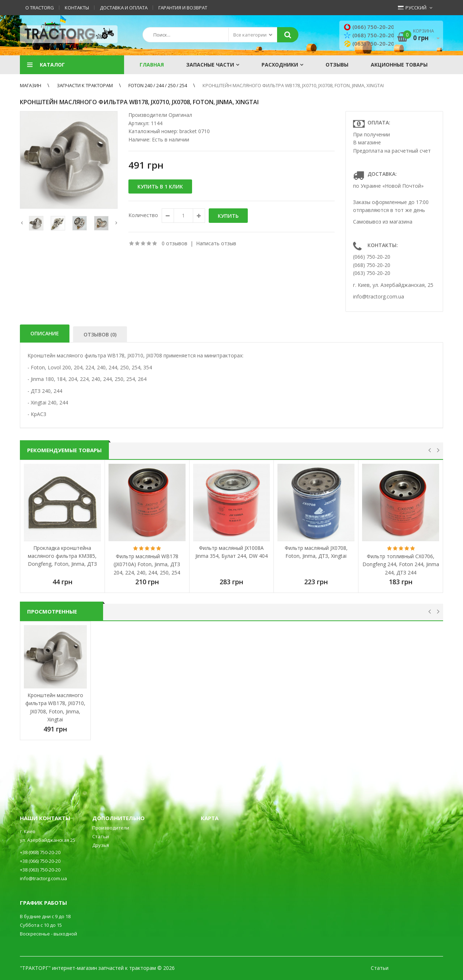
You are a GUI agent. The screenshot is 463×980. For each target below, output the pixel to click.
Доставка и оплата (124, 8)
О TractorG (40, 8)
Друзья (101, 845)
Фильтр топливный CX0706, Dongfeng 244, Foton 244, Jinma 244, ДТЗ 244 (401, 564)
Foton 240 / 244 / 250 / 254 (158, 85)
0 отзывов (175, 243)
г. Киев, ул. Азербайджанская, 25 (393, 285)
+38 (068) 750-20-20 (40, 852)
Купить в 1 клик (160, 186)
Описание (45, 333)
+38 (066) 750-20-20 (40, 861)
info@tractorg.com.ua (379, 296)
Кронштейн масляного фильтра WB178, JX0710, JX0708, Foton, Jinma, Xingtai (293, 85)
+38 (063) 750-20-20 (40, 870)
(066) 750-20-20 (370, 27)
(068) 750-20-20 (370, 35)
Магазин (31, 85)
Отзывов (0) (100, 334)
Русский (412, 8)
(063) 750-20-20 (370, 43)
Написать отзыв (216, 243)
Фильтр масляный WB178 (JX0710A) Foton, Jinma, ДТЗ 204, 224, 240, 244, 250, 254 (147, 564)
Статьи (101, 836)
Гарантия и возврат (183, 8)
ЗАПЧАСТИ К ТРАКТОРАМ (85, 85)
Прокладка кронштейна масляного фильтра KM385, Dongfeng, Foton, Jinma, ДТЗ (62, 556)
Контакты (77, 8)
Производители (111, 828)
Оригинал (180, 115)
